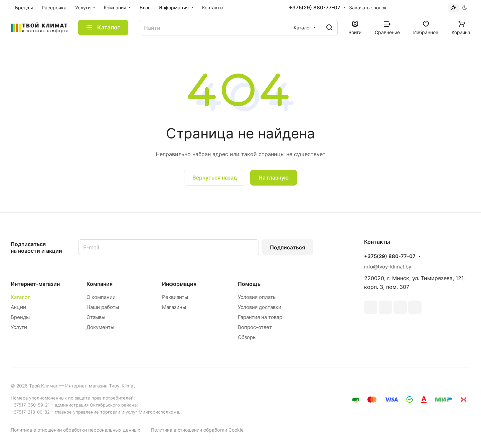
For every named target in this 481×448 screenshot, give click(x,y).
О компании (101, 297)
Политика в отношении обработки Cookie (197, 430)
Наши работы (103, 307)
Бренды (20, 317)
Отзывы (96, 317)
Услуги (19, 327)
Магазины (174, 307)
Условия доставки (260, 307)
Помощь (249, 284)
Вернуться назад (215, 178)
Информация (179, 284)
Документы (100, 327)
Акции (18, 307)
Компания (100, 284)
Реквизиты (175, 297)
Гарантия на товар (260, 317)
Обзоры (247, 337)
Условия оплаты (257, 297)
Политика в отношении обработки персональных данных (75, 430)
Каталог (20, 297)
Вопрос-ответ (255, 327)
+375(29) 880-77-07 (315, 8)
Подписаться (287, 247)
